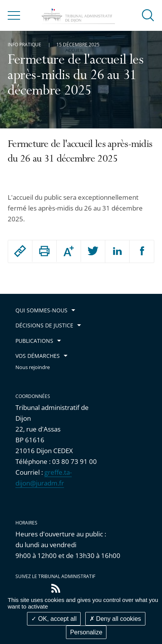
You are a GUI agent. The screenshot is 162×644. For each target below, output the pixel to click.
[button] (148, 15)
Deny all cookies (115, 619)
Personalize (86, 632)
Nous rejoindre (33, 367)
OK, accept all (54, 619)
